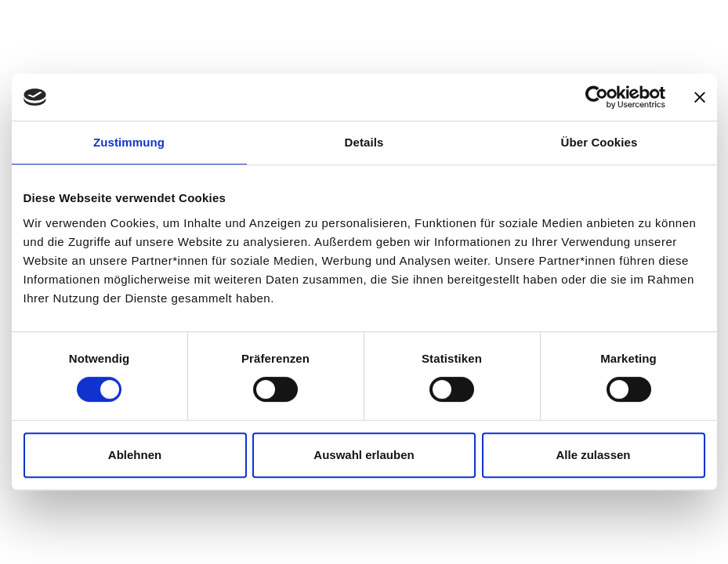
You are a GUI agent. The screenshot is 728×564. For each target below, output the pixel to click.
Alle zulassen (593, 455)
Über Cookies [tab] (599, 142)
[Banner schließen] (700, 97)
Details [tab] (364, 142)
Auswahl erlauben (364, 455)
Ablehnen (135, 455)
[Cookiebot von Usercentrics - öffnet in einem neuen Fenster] (597, 97)
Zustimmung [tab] (129, 142)
